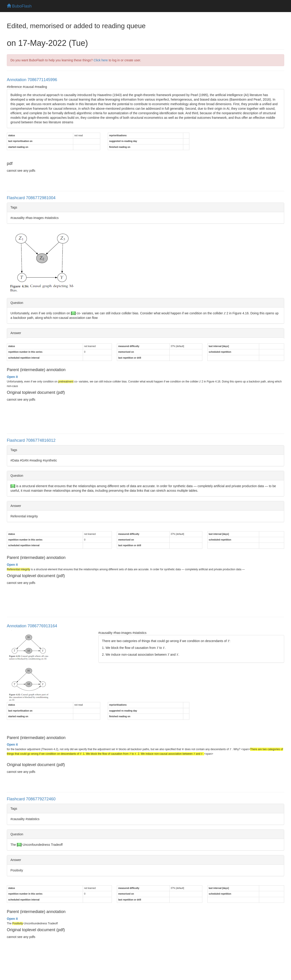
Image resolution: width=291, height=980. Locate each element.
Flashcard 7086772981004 (31, 198)
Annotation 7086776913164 (32, 626)
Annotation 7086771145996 (32, 80)
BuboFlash (19, 6)
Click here (101, 60)
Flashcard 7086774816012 (31, 440)
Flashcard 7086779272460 (31, 799)
